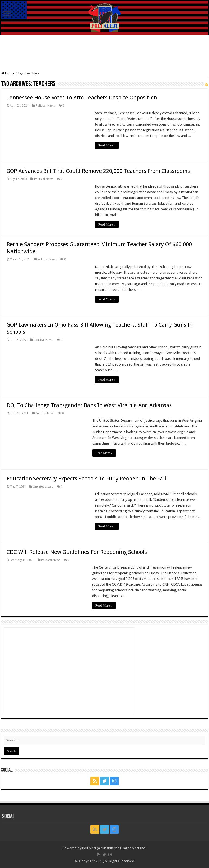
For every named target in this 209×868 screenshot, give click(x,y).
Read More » (107, 145)
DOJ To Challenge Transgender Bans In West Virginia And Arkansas (89, 405)
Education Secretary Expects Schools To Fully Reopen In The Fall (86, 479)
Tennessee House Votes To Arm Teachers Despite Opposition (82, 98)
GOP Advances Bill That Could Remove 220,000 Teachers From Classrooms (98, 171)
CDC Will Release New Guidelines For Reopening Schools (77, 552)
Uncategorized (43, 487)
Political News (45, 106)
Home (8, 73)
